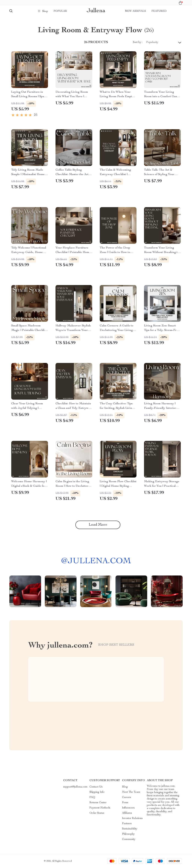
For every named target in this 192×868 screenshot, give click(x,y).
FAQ (92, 797)
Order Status (97, 813)
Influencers (128, 808)
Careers (127, 797)
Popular (60, 11)
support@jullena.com (75, 787)
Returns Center (98, 803)
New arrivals (135, 11)
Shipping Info (97, 792)
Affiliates (127, 813)
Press (125, 803)
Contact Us (96, 787)
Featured (159, 11)
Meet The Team (131, 792)
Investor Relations (132, 818)
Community (129, 839)
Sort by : (138, 42)
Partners (127, 824)
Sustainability (130, 829)
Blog (125, 787)
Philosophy (128, 834)
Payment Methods (100, 808)
